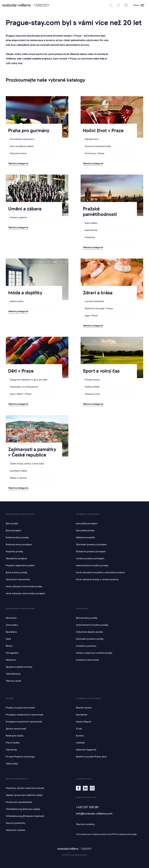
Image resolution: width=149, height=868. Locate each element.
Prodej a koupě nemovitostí (20, 708)
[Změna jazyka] (126, 5)
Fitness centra (92, 380)
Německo (11, 660)
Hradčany (90, 237)
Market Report (84, 722)
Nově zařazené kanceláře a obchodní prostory (100, 572)
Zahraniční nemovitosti (18, 579)
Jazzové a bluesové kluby (98, 146)
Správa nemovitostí (16, 729)
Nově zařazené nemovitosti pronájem (26, 593)
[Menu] (139, 5)
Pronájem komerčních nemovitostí (24, 722)
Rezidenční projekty (16, 559)
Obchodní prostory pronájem (91, 545)
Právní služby (13, 743)
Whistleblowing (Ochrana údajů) (23, 809)
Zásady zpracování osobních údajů (24, 795)
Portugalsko (12, 653)
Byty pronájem (14, 531)
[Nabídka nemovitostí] (111, 5)
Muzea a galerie (18, 217)
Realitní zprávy (84, 708)
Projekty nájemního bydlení (20, 566)
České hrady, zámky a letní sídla (27, 464)
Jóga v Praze (91, 316)
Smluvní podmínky (16, 823)
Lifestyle (80, 743)
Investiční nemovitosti (87, 660)
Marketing (11, 750)
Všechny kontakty (85, 824)
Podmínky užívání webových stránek (25, 788)
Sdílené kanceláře (85, 538)
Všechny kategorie (18, 163)
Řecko (9, 646)
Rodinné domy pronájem (19, 545)
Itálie (8, 639)
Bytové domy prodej (17, 572)
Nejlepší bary (92, 139)
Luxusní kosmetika (94, 301)
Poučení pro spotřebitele (19, 802)
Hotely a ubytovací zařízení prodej (94, 653)
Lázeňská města (18, 471)
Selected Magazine (86, 750)
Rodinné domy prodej (17, 538)
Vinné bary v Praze (95, 153)
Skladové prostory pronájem (91, 552)
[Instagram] (92, 788)
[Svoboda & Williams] (26, 5)
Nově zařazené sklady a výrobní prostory (97, 579)
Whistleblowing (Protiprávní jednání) (25, 816)
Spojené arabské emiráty (19, 667)
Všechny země (13, 681)
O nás (79, 729)
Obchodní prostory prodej (90, 639)
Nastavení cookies (15, 830)
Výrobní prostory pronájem (90, 559)
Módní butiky (17, 301)
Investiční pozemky (86, 646)
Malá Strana (91, 230)
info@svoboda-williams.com (94, 814)
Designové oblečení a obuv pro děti (29, 380)
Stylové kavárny (18, 153)
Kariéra (80, 736)
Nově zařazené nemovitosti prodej (24, 586)
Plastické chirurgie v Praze (99, 308)
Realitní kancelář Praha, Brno (91, 757)
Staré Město (91, 223)
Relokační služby (15, 736)
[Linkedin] (85, 788)
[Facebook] (78, 788)
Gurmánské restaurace (22, 139)
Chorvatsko (12, 625)
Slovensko (11, 618)
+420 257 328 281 (87, 807)
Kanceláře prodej (85, 531)
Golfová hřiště (92, 387)
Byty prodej (12, 524)
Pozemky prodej (14, 552)
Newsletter (82, 715)
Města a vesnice (18, 478)
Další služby (12, 764)
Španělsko (11, 632)
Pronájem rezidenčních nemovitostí (25, 715)
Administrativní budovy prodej (92, 566)
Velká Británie (13, 674)
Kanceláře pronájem (87, 524)
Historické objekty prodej (89, 632)
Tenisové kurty (92, 394)
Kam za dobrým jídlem (22, 146)
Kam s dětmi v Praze (21, 394)
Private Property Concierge (20, 757)
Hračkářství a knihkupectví (24, 387)
